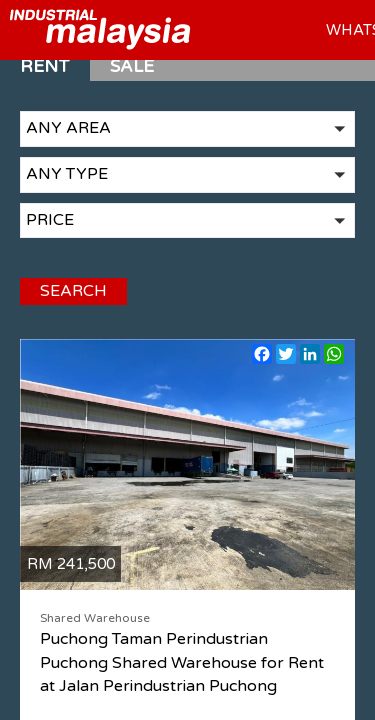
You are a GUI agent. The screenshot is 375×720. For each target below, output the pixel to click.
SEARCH (68, 309)
